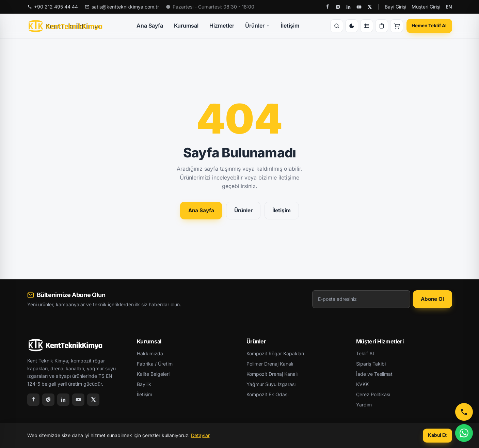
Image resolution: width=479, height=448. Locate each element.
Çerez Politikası (373, 394)
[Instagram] (338, 7)
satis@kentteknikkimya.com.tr (122, 7)
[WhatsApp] (464, 433)
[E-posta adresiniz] (361, 299)
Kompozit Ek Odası (267, 394)
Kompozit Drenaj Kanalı (272, 374)
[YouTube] (359, 7)
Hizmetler (222, 26)
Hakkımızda (150, 353)
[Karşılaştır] (367, 26)
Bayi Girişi (395, 7)
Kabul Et (437, 435)
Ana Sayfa (150, 26)
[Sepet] (397, 26)
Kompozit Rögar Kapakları (275, 353)
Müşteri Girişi (426, 7)
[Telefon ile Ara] (464, 412)
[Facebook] (327, 7)
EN (449, 7)
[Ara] (337, 26)
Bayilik (144, 384)
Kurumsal (186, 26)
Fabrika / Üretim (155, 364)
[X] (370, 7)
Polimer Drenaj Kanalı (270, 364)
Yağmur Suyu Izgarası (271, 384)
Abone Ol (432, 299)
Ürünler (258, 26)
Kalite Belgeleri (153, 374)
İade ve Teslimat (374, 374)
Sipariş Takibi (371, 364)
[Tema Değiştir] (352, 26)
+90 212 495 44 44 (53, 7)
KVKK (362, 384)
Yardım (364, 405)
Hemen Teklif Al (429, 26)
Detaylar (200, 435)
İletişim (290, 26)
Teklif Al (365, 353)
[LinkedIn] (348, 7)
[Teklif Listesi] (382, 26)
